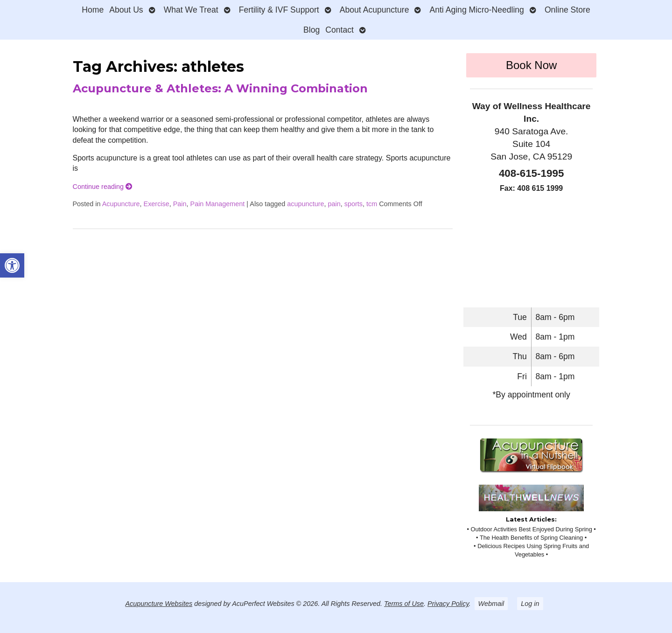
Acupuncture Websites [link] (159, 604)
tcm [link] (372, 204)
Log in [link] (530, 604)
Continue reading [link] (103, 187)
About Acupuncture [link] (374, 10)
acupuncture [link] (305, 204)
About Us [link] (126, 10)
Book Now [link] (531, 65)
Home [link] (93, 10)
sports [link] (353, 204)
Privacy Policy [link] (448, 604)
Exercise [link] (157, 204)
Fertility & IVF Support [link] (279, 10)
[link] (12, 265)
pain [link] (334, 204)
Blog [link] (311, 30)
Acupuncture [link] (121, 204)
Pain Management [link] (218, 204)
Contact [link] (339, 30)
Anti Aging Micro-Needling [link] (476, 10)
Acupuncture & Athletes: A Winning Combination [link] (220, 88)
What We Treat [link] (191, 10)
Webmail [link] (491, 604)
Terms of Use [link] (404, 604)
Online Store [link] (567, 10)
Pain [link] (180, 204)
